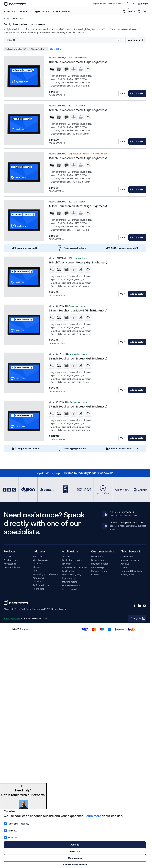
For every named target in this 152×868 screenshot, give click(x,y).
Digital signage (69, 578)
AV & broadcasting (42, 585)
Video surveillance (71, 586)
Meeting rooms (70, 582)
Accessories (10, 564)
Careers (125, 567)
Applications (41, 11)
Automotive (39, 578)
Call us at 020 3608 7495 (122, 512)
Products (8, 11)
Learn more (93, 816)
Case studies (127, 557)
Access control (70, 589)
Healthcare (38, 589)
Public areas (68, 571)
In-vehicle (67, 564)
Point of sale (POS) (72, 575)
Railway (37, 582)
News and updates (130, 560)
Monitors (8, 557)
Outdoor (66, 557)
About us (111, 4)
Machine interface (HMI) (74, 567)
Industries (24, 11)
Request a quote (99, 4)
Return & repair (99, 567)
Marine (36, 567)
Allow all (75, 845)
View (123, 93)
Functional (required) (16, 823)
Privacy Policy (128, 575)
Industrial (37, 557)
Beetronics (9, 602)
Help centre (97, 557)
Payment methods (100, 564)
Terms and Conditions (131, 571)
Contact (120, 4)
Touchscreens (10, 560)
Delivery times (98, 560)
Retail (36, 571)
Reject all (75, 851)
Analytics (10, 830)
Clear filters (56, 49)
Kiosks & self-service (72, 560)
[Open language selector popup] (131, 4)
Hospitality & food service (46, 574)
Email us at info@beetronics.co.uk (126, 523)
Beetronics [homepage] (15, 4)
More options (75, 858)
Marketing (11, 837)
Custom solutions (62, 11)
